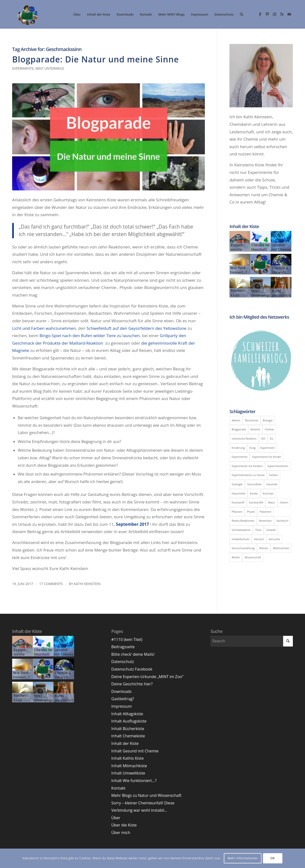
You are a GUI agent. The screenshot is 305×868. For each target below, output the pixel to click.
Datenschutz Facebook (132, 669)
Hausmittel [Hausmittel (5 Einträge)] (238, 493)
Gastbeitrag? (123, 699)
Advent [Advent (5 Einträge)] (236, 420)
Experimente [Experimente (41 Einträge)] (240, 457)
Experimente (23, 68)
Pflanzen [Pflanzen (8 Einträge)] (237, 512)
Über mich (121, 833)
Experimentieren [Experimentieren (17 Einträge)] (278, 466)
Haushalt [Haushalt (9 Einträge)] (272, 484)
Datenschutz (123, 662)
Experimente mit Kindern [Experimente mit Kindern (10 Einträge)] (247, 466)
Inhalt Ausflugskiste (129, 721)
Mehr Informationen (243, 858)
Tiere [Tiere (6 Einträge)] (258, 530)
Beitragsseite (123, 647)
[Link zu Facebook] (260, 14)
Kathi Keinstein (87, 584)
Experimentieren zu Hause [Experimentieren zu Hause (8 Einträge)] (248, 475)
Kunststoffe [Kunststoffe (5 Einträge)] (256, 502)
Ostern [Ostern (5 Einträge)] (284, 502)
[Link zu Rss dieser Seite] (282, 14)
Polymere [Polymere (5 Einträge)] (266, 512)
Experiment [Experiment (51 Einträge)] (267, 448)
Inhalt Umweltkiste (128, 773)
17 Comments (51, 584)
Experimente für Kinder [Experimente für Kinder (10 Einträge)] (267, 457)
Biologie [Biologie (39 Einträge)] (268, 420)
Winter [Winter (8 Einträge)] (236, 557)
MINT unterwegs (50, 68)
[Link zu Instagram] (275, 14)
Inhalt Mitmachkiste (129, 766)
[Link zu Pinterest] (267, 14)
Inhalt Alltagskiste (127, 714)
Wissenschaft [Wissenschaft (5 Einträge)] (253, 557)
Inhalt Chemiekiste (128, 736)
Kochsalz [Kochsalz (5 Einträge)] (268, 493)
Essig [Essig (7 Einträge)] (252, 448)
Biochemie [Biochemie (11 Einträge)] (252, 420)
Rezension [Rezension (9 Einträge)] (265, 521)
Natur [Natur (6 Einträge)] (271, 502)
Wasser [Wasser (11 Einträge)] (264, 548)
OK (273, 858)
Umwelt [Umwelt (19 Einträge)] (271, 530)
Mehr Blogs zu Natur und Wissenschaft (146, 795)
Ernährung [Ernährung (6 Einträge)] (238, 448)
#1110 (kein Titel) (127, 639)
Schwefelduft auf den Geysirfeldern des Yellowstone (136, 328)
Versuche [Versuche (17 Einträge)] (274, 539)
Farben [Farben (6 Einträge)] (274, 475)
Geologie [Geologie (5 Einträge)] (237, 484)
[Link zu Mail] (289, 14)
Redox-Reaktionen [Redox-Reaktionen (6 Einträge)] (243, 521)
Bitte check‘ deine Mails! (133, 654)
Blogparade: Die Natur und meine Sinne (96, 59)
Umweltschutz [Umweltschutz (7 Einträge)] (240, 539)
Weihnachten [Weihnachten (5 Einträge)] (281, 548)
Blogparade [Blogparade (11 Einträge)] (239, 429)
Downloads (121, 691)
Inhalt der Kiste (125, 743)
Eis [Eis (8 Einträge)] (272, 438)
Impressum (122, 706)
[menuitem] (77, 14)
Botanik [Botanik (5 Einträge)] (255, 429)
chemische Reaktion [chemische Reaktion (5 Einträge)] (244, 438)
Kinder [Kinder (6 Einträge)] (254, 493)
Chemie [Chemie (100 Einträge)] (269, 429)
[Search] (241, 14)
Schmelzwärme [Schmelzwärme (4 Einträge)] (241, 530)
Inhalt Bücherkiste (128, 729)
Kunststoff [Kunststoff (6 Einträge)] (238, 502)
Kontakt (118, 788)
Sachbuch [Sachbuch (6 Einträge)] (282, 521)
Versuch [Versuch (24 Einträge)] (259, 539)
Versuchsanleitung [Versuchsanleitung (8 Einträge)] (243, 548)
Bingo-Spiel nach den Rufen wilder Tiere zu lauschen (90, 336)
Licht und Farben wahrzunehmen (44, 328)
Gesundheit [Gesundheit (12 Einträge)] (254, 484)
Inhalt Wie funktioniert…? (134, 781)
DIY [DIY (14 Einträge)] (263, 438)
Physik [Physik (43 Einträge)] (251, 512)
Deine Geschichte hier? (132, 684)
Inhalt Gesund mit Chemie (135, 751)
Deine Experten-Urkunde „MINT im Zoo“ (147, 677)
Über (116, 818)
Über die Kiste (124, 825)
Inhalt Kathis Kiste (127, 758)
